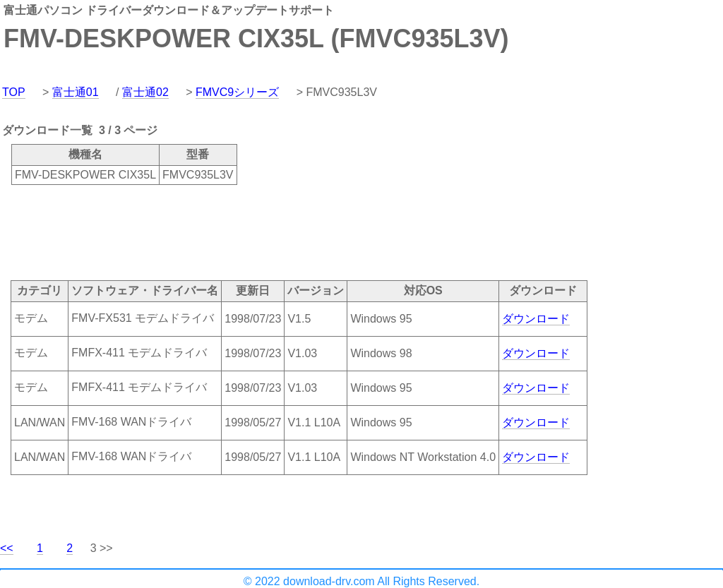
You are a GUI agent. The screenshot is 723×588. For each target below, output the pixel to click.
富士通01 (76, 92)
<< (7, 548)
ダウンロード (536, 319)
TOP (14, 92)
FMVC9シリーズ (237, 92)
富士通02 (145, 92)
